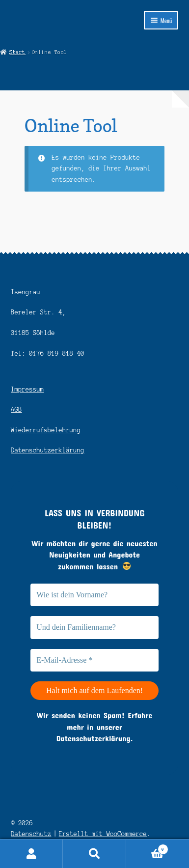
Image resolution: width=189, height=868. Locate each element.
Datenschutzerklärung (48, 450)
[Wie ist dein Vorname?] (94, 595)
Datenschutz (31, 834)
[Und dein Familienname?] (94, 627)
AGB (16, 409)
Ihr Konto (31, 854)
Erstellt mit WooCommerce (103, 834)
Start (17, 52)
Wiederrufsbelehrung (46, 430)
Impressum (27, 389)
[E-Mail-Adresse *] (94, 660)
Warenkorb (148, 848)
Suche (94, 854)
